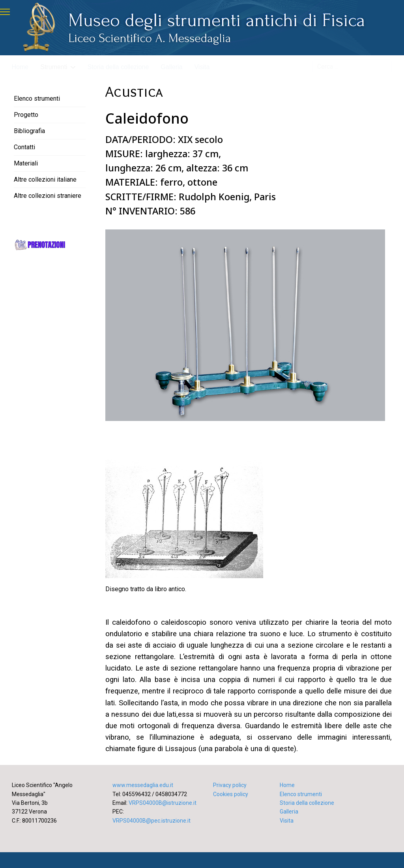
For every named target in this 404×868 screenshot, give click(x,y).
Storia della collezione (118, 67)
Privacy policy (230, 785)
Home (20, 67)
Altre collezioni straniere (48, 196)
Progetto (26, 115)
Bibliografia (29, 131)
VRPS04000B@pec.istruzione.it (151, 821)
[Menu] (5, 12)
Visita (202, 67)
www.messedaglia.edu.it (143, 785)
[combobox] (352, 67)
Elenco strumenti (37, 99)
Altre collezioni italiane (45, 179)
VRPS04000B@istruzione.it (163, 803)
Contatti (24, 147)
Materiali (26, 163)
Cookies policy (231, 794)
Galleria (171, 67)
